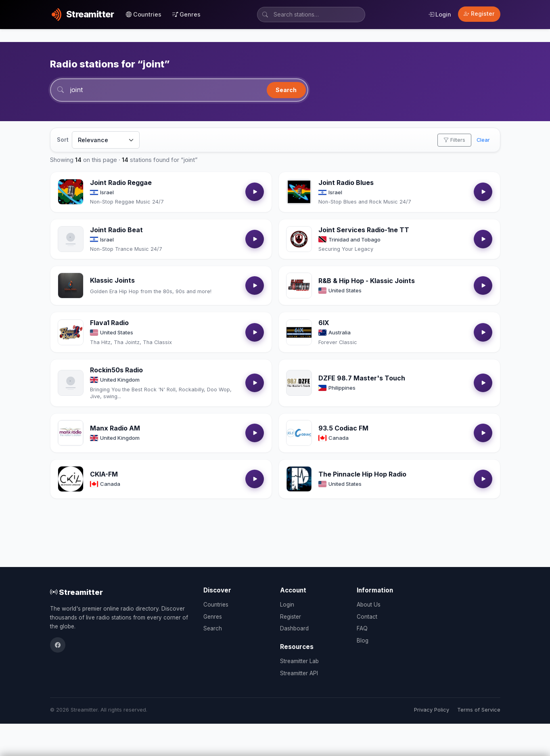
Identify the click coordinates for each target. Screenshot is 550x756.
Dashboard (294, 628)
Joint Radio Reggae (121, 183)
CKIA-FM (104, 474)
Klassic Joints (112, 280)
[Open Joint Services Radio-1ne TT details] (299, 239)
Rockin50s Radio (116, 370)
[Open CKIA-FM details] (71, 479)
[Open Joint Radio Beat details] (71, 239)
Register (479, 14)
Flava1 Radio (109, 323)
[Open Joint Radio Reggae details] (71, 192)
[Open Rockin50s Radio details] (71, 383)
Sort (63, 140)
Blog (363, 640)
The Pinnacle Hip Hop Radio (362, 474)
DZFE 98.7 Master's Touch (362, 378)
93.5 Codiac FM (343, 428)
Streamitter (76, 592)
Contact (367, 617)
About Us (369, 605)
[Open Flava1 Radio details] (71, 332)
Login (440, 14)
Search (286, 90)
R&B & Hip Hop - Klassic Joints (367, 281)
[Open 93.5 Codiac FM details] (299, 433)
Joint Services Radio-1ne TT (364, 230)
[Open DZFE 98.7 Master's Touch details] (299, 383)
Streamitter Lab (299, 661)
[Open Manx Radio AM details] (71, 433)
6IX (324, 323)
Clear (483, 140)
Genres (186, 14)
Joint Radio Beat (116, 230)
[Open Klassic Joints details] (71, 286)
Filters (454, 140)
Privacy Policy (432, 710)
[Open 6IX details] (299, 332)
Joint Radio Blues (346, 183)
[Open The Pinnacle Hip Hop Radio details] (299, 479)
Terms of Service (479, 710)
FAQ (362, 628)
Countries (144, 14)
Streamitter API (299, 673)
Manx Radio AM (115, 428)
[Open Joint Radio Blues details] (299, 192)
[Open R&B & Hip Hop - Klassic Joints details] (299, 286)
